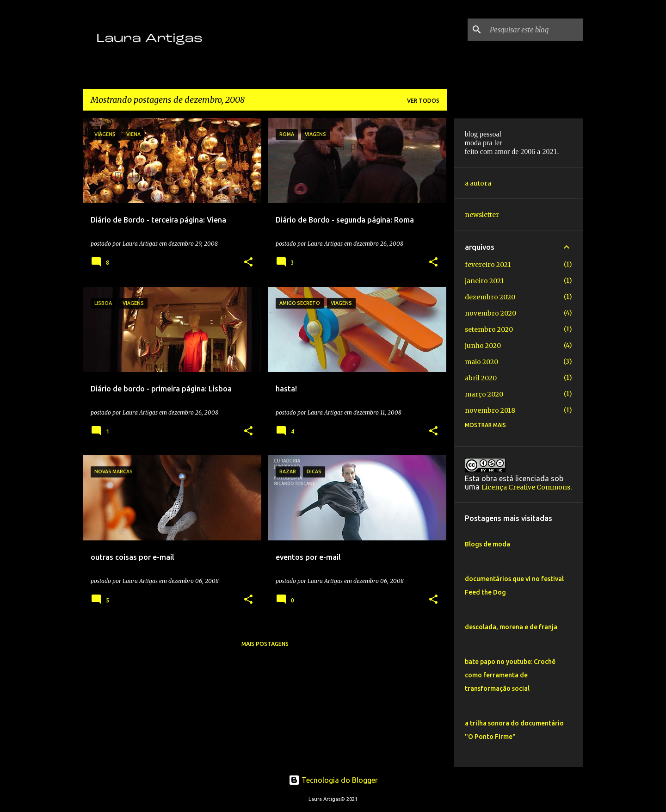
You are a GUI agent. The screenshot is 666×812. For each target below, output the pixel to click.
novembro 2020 (490, 313)
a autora (478, 183)
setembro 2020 (489, 329)
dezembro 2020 (490, 297)
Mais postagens (265, 644)
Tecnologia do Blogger (333, 780)
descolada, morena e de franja (511, 627)
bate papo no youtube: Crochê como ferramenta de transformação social (510, 675)
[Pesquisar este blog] (535, 30)
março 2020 (484, 394)
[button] (248, 263)
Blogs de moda (487, 544)
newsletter (482, 215)
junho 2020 (483, 346)
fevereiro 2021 (488, 265)
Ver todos (423, 101)
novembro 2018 (490, 410)
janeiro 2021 (484, 281)
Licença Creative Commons (526, 487)
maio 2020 (481, 362)
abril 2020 (481, 378)
